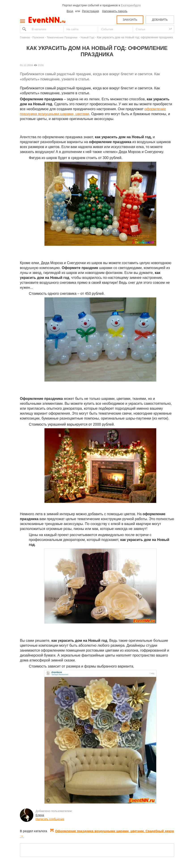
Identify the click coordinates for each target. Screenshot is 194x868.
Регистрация (91, 11)
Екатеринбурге (131, 5)
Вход (70, 11)
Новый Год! (88, 37)
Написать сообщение (50, 819)
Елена (40, 815)
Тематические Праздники (62, 37)
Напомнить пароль (115, 11)
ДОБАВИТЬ (160, 20)
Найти (24, 29)
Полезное (38, 37)
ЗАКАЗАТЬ (130, 20)
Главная (25, 37)
